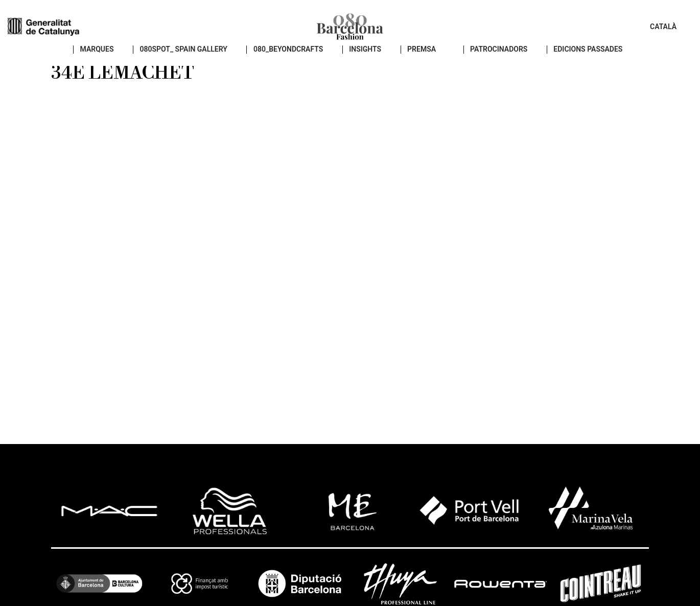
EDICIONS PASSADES (582, 62)
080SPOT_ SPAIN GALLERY (178, 62)
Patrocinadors (493, 62)
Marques (92, 62)
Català (663, 31)
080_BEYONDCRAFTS (283, 62)
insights (360, 62)
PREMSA (416, 62)
